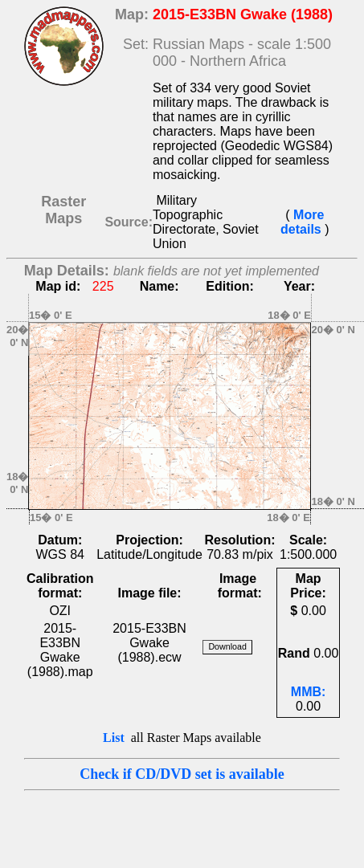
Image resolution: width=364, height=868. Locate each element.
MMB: (309, 692)
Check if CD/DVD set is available (182, 774)
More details (303, 222)
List (114, 738)
